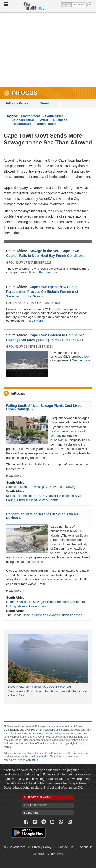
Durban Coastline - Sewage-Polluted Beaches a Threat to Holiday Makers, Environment (46, 604)
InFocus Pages (17, 103)
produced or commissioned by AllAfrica (26, 756)
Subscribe (31, 813)
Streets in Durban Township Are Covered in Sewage (42, 487)
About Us (86, 847)
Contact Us (66, 847)
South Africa (54, 116)
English (67, 4)
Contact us (32, 760)
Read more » (48, 272)
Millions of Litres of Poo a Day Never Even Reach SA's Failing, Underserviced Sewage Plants (44, 498)
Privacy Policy (42, 847)
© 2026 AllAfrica (15, 847)
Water (44, 120)
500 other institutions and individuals (52, 730)
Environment (31, 116)
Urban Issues (47, 124)
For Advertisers (36, 805)
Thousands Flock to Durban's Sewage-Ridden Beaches (44, 615)
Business (60, 120)
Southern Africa (23, 120)
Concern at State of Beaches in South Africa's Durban (42, 516)
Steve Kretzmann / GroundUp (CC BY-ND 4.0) (39, 687)
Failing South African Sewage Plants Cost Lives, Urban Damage (44, 407)
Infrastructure (22, 124)
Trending (47, 103)
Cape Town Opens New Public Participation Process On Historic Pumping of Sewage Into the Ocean (42, 292)
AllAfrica (34, 6)
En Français (79, 5)
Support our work (37, 798)
